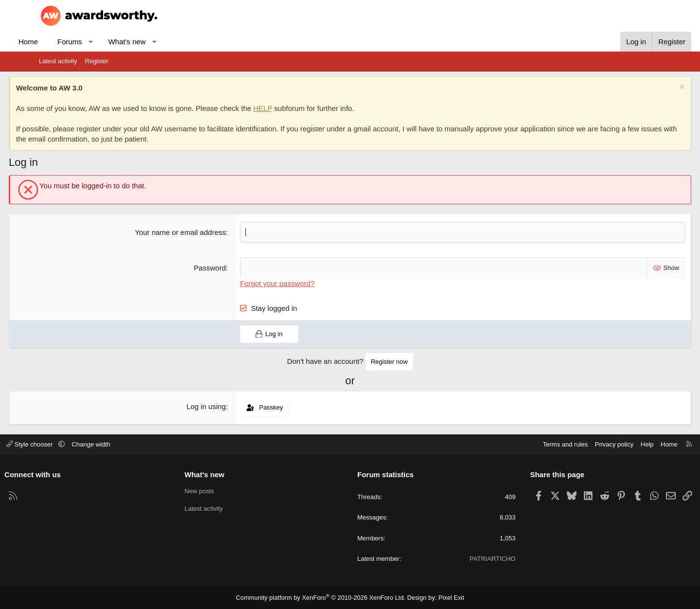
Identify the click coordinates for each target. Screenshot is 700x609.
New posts (217, 491)
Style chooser (65, 444)
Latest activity (58, 61)
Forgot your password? (288, 283)
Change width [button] (126, 444)
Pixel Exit (445, 597)
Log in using (217, 406)
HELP (293, 108)
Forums (100, 42)
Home (58, 42)
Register (97, 61)
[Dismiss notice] (651, 88)
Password (220, 268)
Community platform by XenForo (323, 597)
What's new (157, 42)
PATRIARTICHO (475, 559)
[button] (121, 42)
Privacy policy (580, 444)
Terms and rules (531, 444)
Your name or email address (191, 232)
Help (613, 444)
